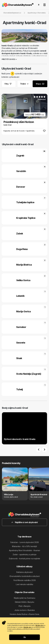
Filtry (8, 84)
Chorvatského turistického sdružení (24, 576)
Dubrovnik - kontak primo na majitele (24, 559)
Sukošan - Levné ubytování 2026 (24, 542)
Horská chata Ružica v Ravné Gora (24, 614)
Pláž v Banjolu (24, 606)
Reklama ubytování (24, 572)
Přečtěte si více (9, 59)
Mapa (40, 84)
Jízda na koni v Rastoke (24, 610)
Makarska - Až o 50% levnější (24, 546)
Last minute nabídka (24, 584)
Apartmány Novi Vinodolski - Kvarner (24, 550)
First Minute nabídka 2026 (25, 580)
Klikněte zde (39, 625)
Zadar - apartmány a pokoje (24, 554)
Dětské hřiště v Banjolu (24, 602)
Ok (25, 637)
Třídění (24, 84)
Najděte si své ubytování (24, 522)
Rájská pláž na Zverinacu (25, 598)
